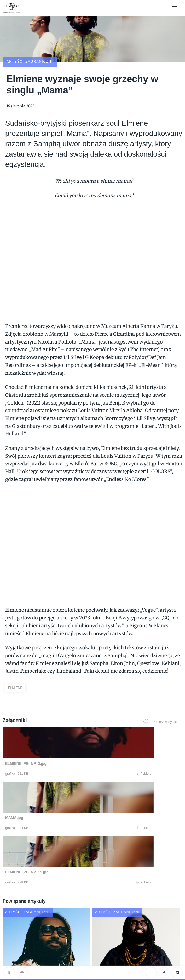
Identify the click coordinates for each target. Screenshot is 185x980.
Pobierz (49, 744)
